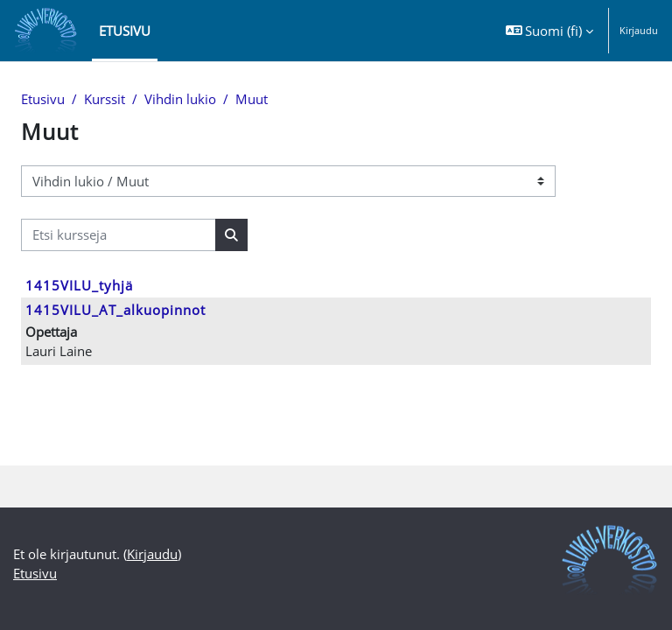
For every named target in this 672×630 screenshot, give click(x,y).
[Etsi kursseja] (119, 234)
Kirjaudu (639, 30)
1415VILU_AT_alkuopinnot (115, 310)
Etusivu (43, 99)
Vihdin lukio (180, 99)
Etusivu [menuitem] (125, 31)
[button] (550, 31)
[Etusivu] (46, 31)
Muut (252, 99)
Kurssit (105, 99)
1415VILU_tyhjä (79, 285)
